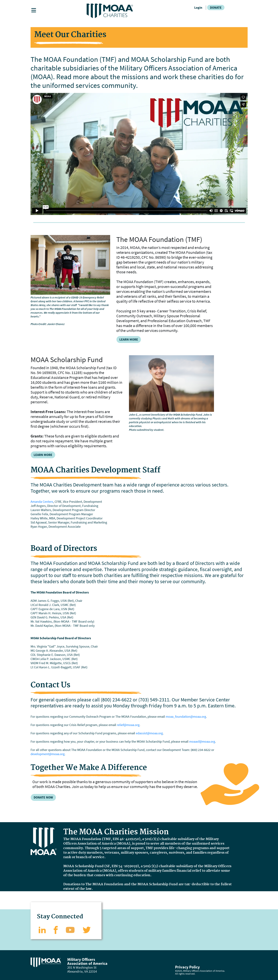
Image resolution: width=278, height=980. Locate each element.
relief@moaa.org (128, 725)
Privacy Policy (187, 967)
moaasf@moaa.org (202, 741)
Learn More (129, 339)
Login (198, 8)
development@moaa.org (48, 754)
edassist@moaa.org (149, 733)
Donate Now (43, 797)
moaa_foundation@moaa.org (186, 717)
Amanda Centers (42, 502)
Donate (216, 8)
